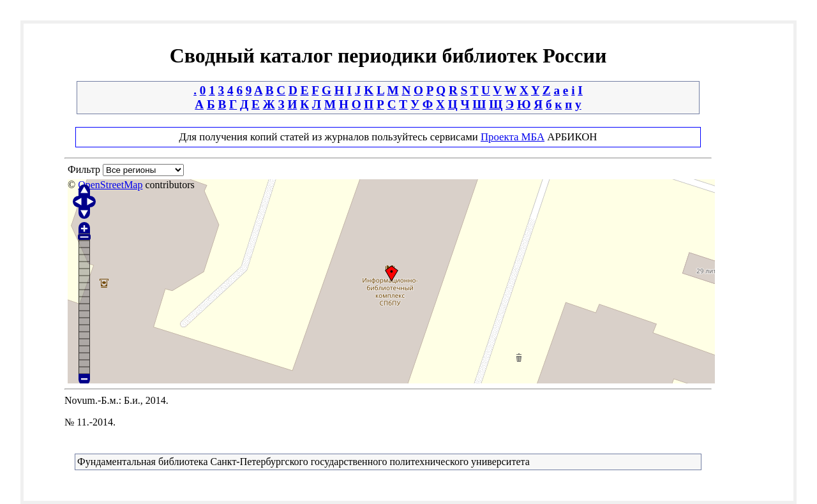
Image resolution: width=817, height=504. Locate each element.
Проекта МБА (513, 137)
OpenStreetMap (110, 185)
